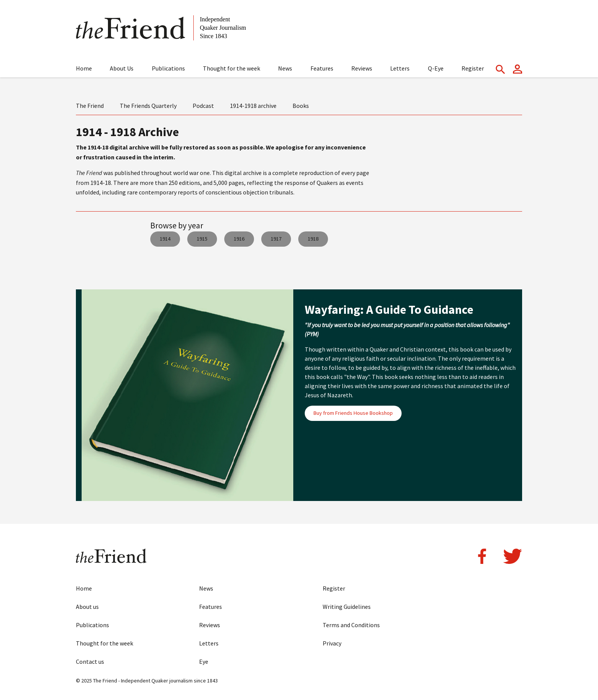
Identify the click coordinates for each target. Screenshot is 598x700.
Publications (168, 68)
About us (87, 607)
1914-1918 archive (253, 106)
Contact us (90, 661)
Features (322, 68)
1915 (202, 239)
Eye (204, 661)
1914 (165, 239)
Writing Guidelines (347, 607)
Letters (400, 68)
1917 (276, 239)
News (285, 68)
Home (84, 68)
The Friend (90, 106)
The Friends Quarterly (148, 106)
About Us (122, 68)
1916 (239, 239)
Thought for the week (231, 68)
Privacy (332, 643)
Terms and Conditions (351, 625)
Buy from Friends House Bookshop (353, 413)
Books (301, 106)
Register (473, 68)
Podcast (203, 106)
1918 (313, 239)
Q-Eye (436, 68)
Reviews (362, 68)
